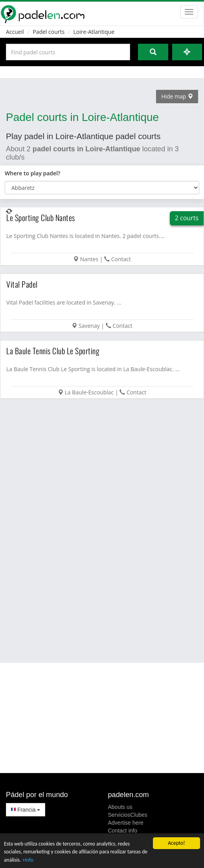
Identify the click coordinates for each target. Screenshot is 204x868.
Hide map (177, 96)
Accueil (15, 32)
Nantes (89, 259)
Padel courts (49, 32)
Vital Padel (22, 284)
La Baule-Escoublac (89, 392)
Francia (26, 810)
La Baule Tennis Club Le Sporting (53, 351)
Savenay (89, 326)
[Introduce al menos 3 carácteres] (68, 52)
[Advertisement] (94, 530)
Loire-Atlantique (94, 32)
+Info (28, 860)
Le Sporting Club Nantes (41, 217)
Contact (121, 259)
